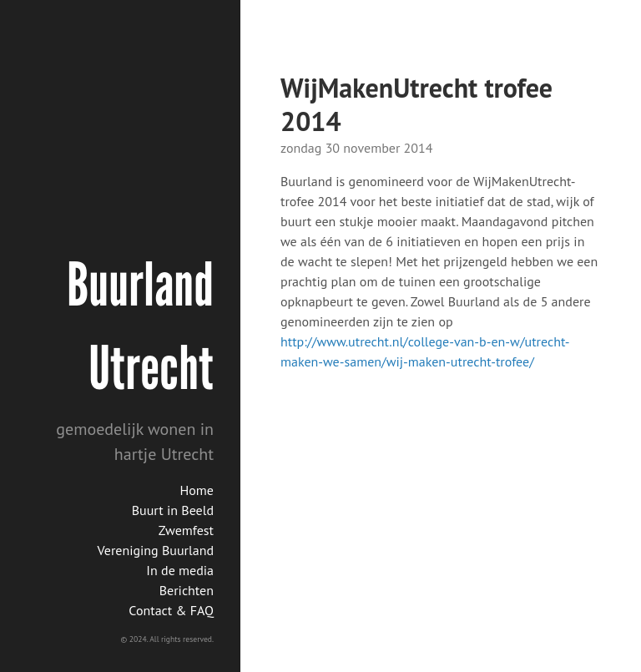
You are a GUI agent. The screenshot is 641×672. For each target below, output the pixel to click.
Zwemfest (186, 530)
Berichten (187, 590)
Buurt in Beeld (173, 510)
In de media (180, 570)
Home (197, 490)
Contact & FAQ (171, 610)
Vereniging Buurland (156, 550)
